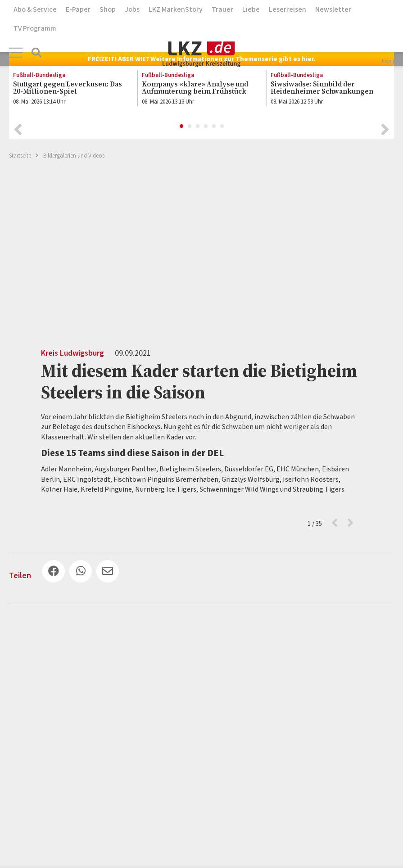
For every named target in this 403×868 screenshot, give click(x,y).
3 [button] (198, 127)
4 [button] (206, 127)
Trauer (222, 9)
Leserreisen (288, 9)
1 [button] (182, 127)
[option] (68, 90)
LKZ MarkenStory (176, 9)
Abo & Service (35, 9)
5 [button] (214, 127)
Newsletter (333, 9)
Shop (108, 9)
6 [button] (222, 127)
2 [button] (190, 127)
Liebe (251, 9)
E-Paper (78, 9)
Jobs (132, 9)
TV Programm (35, 28)
